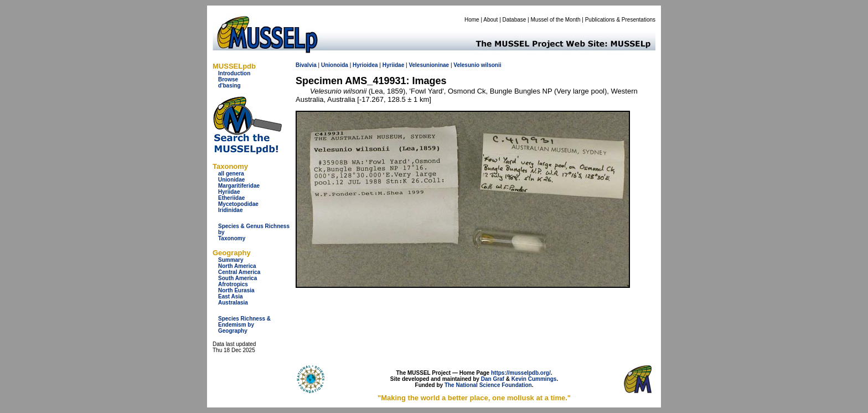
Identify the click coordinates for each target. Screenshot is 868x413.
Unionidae (231, 180)
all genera (231, 174)
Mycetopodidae (238, 204)
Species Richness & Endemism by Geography (244, 325)
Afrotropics (233, 284)
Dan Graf (493, 379)
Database (515, 20)
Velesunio (466, 65)
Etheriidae (231, 198)
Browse (228, 79)
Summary (231, 260)
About (490, 20)
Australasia (233, 303)
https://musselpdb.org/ (521, 373)
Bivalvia (306, 65)
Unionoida (335, 65)
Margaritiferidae (239, 186)
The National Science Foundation (488, 385)
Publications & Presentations (620, 20)
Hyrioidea (365, 65)
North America (237, 266)
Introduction (234, 73)
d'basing (229, 86)
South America (237, 278)
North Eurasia (236, 290)
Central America (239, 272)
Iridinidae (230, 210)
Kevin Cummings (534, 379)
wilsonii (491, 65)
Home (472, 20)
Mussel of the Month (556, 20)
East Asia (231, 296)
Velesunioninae (429, 65)
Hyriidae (229, 192)
